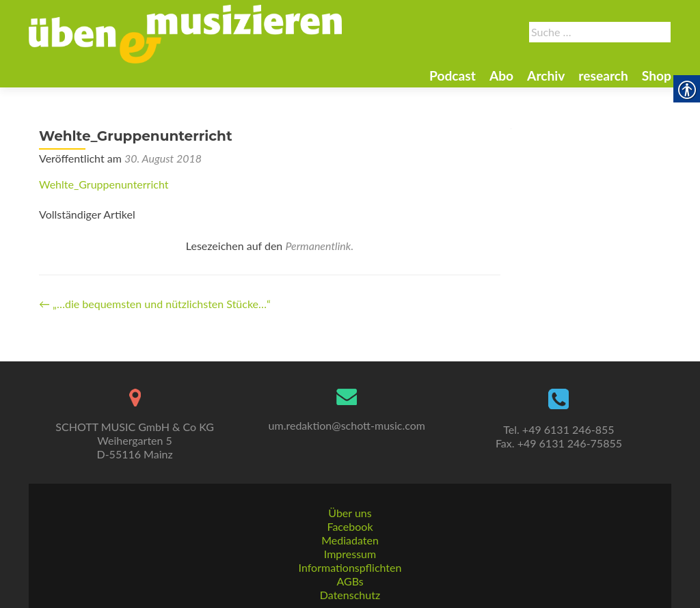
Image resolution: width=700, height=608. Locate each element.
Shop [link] (657, 75)
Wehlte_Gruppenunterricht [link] (104, 184)
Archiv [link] (546, 75)
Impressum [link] (350, 554)
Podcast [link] (453, 75)
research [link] (603, 75)
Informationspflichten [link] (350, 567)
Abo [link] (501, 75)
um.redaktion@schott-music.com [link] (347, 425)
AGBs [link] (350, 581)
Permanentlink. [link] (319, 246)
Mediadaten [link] (350, 540)
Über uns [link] (350, 513)
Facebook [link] (350, 526)
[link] (185, 33)
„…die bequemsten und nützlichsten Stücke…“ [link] (155, 304)
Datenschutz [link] (350, 595)
